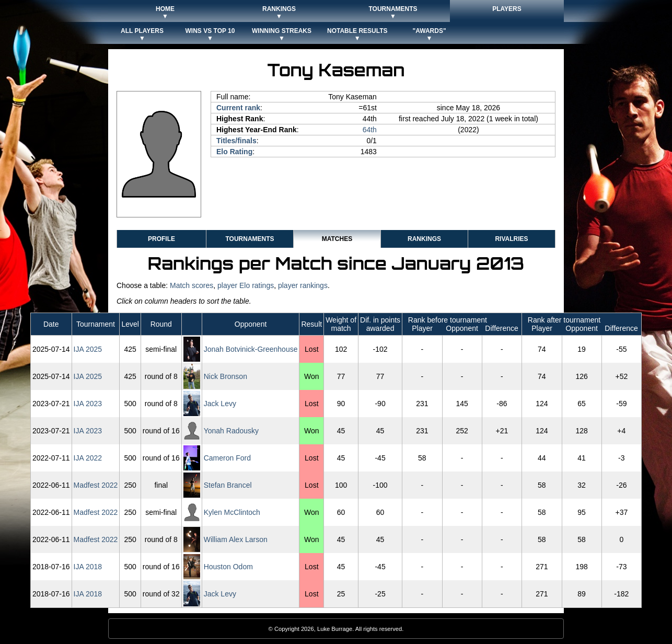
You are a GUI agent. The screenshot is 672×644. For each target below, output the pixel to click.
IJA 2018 (88, 567)
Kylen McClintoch (232, 512)
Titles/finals (236, 141)
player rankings (303, 285)
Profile (161, 239)
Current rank (238, 108)
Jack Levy (220, 404)
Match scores (192, 285)
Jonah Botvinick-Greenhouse (251, 349)
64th (370, 130)
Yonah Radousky (231, 431)
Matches (337, 239)
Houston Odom (228, 567)
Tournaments (250, 239)
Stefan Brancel (228, 485)
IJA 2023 (88, 404)
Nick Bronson (225, 376)
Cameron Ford (227, 458)
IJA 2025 (88, 349)
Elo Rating (234, 152)
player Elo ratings (246, 285)
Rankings (424, 239)
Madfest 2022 (96, 485)
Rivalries (511, 239)
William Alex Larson (236, 539)
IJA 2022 (88, 458)
